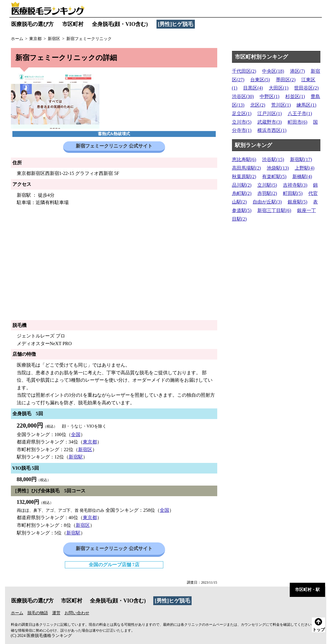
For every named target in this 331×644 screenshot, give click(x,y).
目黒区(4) (253, 88)
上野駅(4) (305, 168)
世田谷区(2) (306, 88)
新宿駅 (76, 457)
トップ (319, 625)
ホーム (17, 613)
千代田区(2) (244, 71)
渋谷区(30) (243, 96)
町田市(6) (298, 122)
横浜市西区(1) (272, 130)
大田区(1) (279, 88)
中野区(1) (270, 96)
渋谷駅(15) (273, 159)
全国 (76, 434)
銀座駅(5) (298, 202)
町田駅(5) (293, 193)
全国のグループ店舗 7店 (114, 565)
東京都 (90, 442)
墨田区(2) (286, 80)
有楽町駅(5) (274, 177)
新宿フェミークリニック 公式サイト (114, 146)
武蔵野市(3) (270, 122)
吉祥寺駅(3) (295, 185)
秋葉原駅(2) (244, 177)
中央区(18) (273, 71)
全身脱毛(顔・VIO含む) (120, 24)
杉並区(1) (295, 96)
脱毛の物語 (38, 613)
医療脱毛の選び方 (32, 24)
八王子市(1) (300, 114)
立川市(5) (242, 122)
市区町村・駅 (307, 590)
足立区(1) (242, 114)
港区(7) (298, 71)
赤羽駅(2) (267, 193)
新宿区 (85, 450)
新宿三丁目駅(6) (274, 210)
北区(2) (258, 105)
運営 (56, 613)
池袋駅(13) (278, 168)
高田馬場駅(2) (247, 168)
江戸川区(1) (270, 114)
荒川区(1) (281, 105)
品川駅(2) (242, 185)
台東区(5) (260, 80)
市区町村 (73, 24)
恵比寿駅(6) (244, 159)
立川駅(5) (267, 185)
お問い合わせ (77, 613)
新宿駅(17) (301, 159)
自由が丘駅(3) (267, 202)
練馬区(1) (306, 105)
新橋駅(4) (302, 177)
